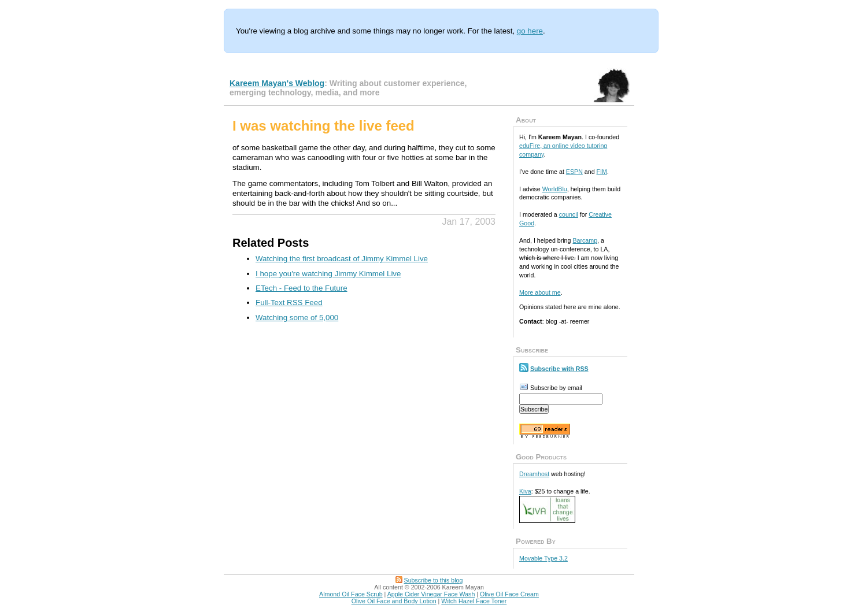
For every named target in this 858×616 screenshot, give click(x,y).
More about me (540, 292)
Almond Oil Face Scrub (351, 594)
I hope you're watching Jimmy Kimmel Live (328, 274)
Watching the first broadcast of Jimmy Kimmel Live (342, 259)
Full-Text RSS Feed (289, 303)
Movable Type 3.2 (543, 558)
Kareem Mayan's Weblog (277, 83)
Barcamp (585, 240)
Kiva (525, 491)
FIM (602, 172)
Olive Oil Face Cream (509, 594)
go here (530, 31)
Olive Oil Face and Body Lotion (394, 601)
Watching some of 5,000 (297, 318)
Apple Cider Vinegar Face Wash (431, 594)
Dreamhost (534, 474)
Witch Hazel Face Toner (474, 601)
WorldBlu (555, 189)
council (569, 214)
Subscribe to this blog (434, 580)
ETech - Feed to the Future (302, 288)
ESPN (574, 172)
